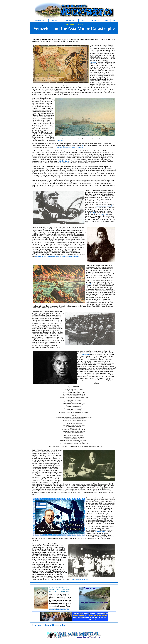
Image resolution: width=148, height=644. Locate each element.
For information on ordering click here (59, 610)
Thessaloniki (93, 62)
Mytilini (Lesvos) (65, 161)
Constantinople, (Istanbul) (104, 206)
